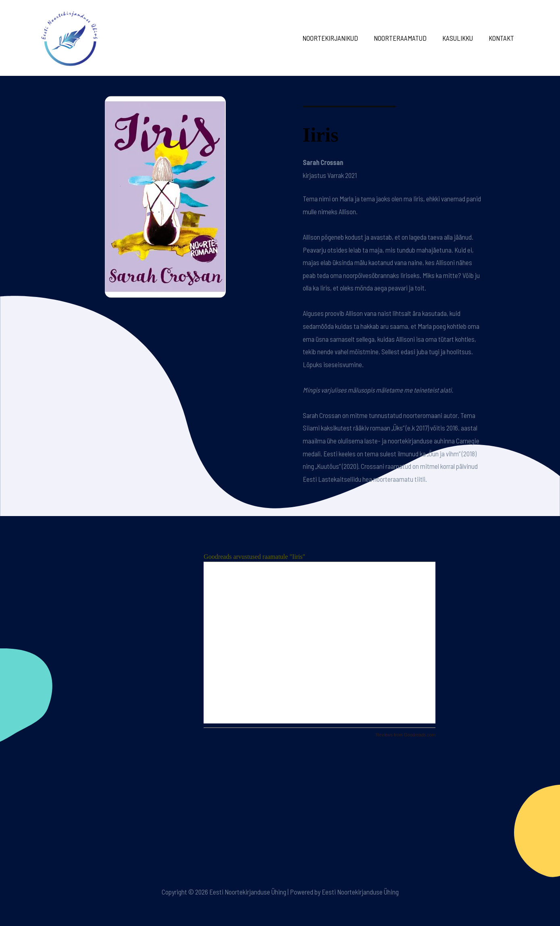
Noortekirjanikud (337, 38)
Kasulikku (461, 38)
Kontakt (503, 38)
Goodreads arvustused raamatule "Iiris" (254, 557)
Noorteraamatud (405, 38)
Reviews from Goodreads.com (406, 735)
